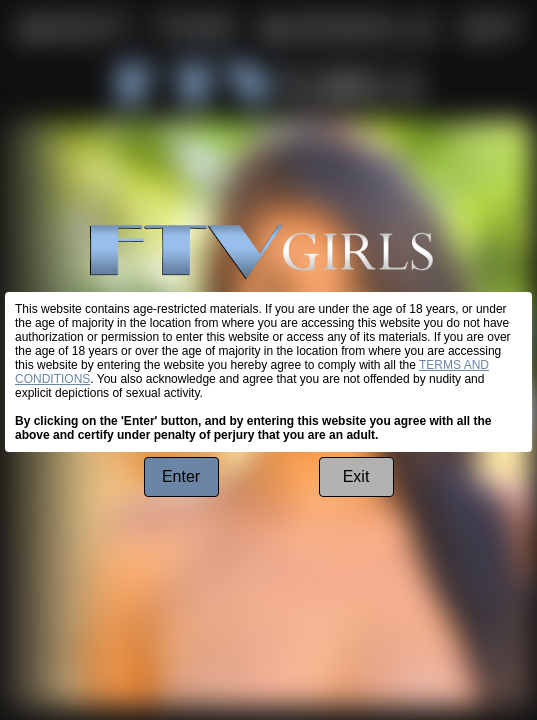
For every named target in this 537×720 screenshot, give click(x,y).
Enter (181, 476)
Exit (356, 476)
